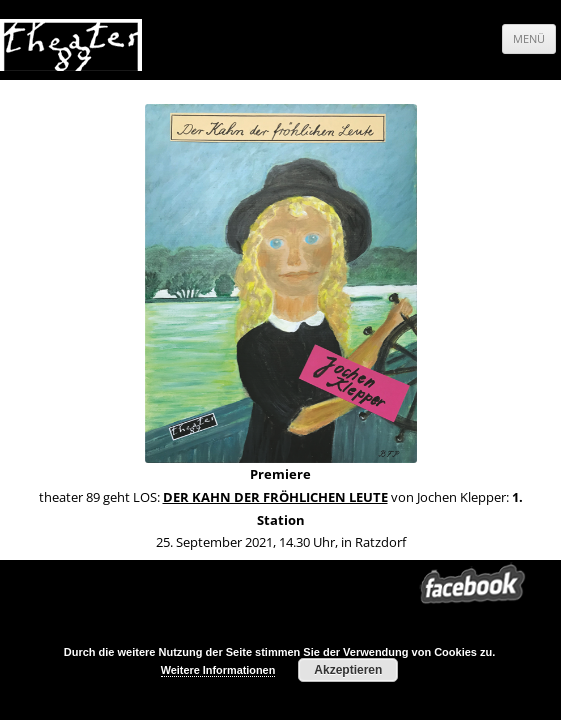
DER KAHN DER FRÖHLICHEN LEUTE (275, 497)
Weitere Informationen (218, 670)
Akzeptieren (348, 670)
